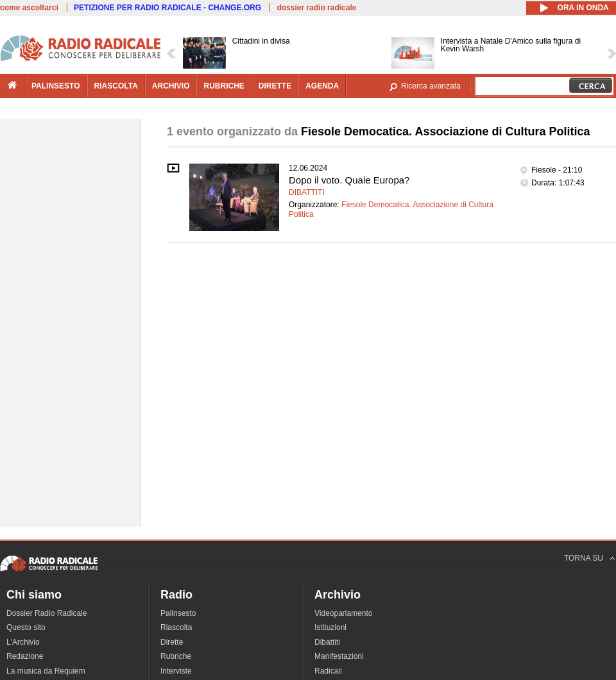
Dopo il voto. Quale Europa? (349, 180)
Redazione (25, 656)
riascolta (116, 86)
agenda (322, 86)
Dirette (172, 642)
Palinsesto (178, 613)
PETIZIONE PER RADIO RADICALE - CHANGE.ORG (167, 8)
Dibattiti (307, 192)
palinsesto (56, 86)
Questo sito (26, 627)
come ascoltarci (29, 8)
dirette (275, 86)
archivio (171, 86)
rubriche (224, 86)
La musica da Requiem (46, 671)
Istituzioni (330, 627)
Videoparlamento (344, 613)
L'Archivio (23, 642)
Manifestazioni (339, 656)
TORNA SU (584, 558)
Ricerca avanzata (431, 86)
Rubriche (176, 656)
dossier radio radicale (316, 8)
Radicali (328, 671)
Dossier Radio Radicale (47, 613)
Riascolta (176, 627)
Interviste (176, 671)
